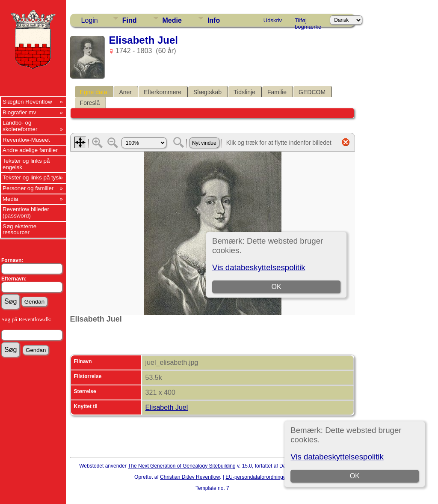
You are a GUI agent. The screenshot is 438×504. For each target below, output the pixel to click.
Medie (172, 20)
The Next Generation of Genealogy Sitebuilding (182, 466)
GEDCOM (312, 92)
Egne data (94, 92)
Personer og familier (28, 188)
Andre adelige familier (30, 150)
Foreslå (90, 103)
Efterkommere (163, 92)
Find (130, 20)
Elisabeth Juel (167, 407)
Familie (277, 92)
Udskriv (273, 20)
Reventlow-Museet (26, 140)
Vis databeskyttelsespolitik (337, 457)
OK (355, 476)
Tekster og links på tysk (32, 177)
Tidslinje (244, 92)
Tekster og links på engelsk (26, 164)
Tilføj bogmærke (308, 22)
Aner (125, 92)
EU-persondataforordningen (257, 477)
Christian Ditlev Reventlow (190, 477)
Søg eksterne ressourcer (19, 230)
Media (10, 199)
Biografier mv (19, 112)
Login (90, 20)
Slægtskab (207, 92)
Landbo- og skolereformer (20, 126)
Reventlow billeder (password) (26, 212)
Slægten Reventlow (27, 102)
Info (214, 20)
